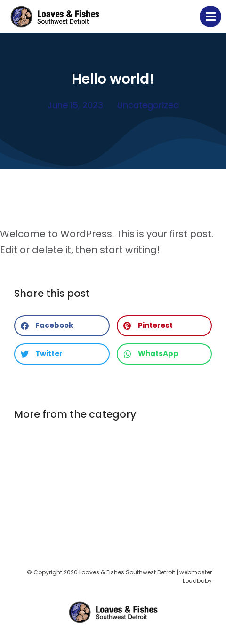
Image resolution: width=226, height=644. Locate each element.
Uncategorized (148, 105)
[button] (62, 326)
